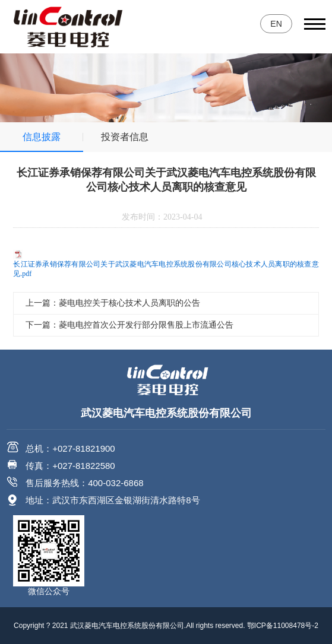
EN (276, 24)
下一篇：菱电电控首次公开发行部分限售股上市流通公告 (129, 325)
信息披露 (42, 137)
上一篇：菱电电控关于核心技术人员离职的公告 (113, 303)
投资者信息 (125, 137)
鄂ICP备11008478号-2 (283, 626)
